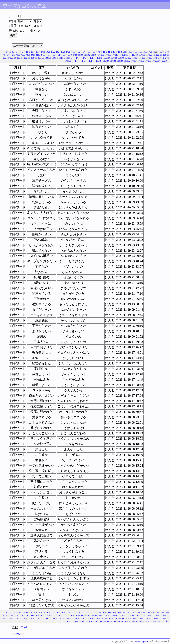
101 (85, 55)
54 (134, 52)
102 (89, 55)
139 (50, 58)
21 (52, 52)
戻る (18, 634)
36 (89, 52)
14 (34, 52)
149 (85, 58)
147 (78, 58)
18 (44, 52)
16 (39, 52)
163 (133, 58)
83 (39, 55)
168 (151, 58)
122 (158, 55)
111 (120, 55)
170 (158, 58)
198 (150, 61)
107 (106, 55)
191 (125, 61)
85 (44, 55)
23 (57, 52)
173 (168, 58)
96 (71, 55)
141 (57, 58)
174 (66, 61)
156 (109, 58)
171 (161, 58)
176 (73, 61)
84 (42, 55)
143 (64, 58)
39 (97, 52)
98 (76, 55)
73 (14, 55)
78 (27, 55)
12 (29, 52)
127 (8, 58)
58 (144, 52)
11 (27, 52)
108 (110, 55)
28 (69, 52)
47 (116, 52)
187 (111, 61)
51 (126, 52)
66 (163, 52)
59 (146, 52)
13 (32, 52)
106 (103, 55)
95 (69, 55)
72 (12, 55)
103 (92, 55)
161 (126, 58)
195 (139, 61)
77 (24, 55)
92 (61, 55)
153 (98, 58)
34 (84, 52)
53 (131, 52)
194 (136, 61)
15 (37, 52)
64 (158, 52)
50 (124, 52)
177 (77, 61)
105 (99, 55)
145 (71, 58)
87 (49, 55)
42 (104, 52)
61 (151, 52)
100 (82, 55)
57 (141, 52)
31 (77, 52)
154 (102, 58)
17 (42, 52)
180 (87, 61)
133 (29, 58)
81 (34, 55)
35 (87, 52)
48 (119, 52)
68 (168, 52)
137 (43, 58)
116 (137, 55)
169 (154, 58)
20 (49, 52)
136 (39, 58)
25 (62, 52)
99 (79, 55)
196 (143, 61)
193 (132, 61)
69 (4, 55)
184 (101, 61)
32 (79, 52)
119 (147, 55)
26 (64, 52)
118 (144, 55)
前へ (8, 52)
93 (64, 55)
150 (88, 58)
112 (123, 55)
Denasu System (141, 641)
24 (59, 52)
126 (5, 58)
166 (144, 58)
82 (37, 55)
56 (139, 52)
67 (166, 52)
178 (80, 61)
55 (136, 52)
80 (32, 55)
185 (104, 61)
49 (121, 52)
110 (116, 55)
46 (114, 52)
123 (161, 55)
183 (97, 61)
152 (95, 58)
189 (118, 61)
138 (46, 58)
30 (74, 52)
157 (112, 58)
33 (82, 52)
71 (9, 55)
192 (129, 61)
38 (94, 52)
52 (129, 52)
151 (91, 58)
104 (96, 55)
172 (165, 58)
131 (22, 58)
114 (130, 55)
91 (59, 55)
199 (153, 61)
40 (99, 52)
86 (46, 55)
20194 (23, 627)
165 (140, 58)
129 (15, 58)
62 (154, 52)
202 (164, 61)
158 (116, 58)
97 (74, 55)
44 (109, 52)
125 (168, 55)
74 (17, 55)
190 (122, 61)
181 (90, 61)
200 (157, 61)
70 (7, 55)
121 (154, 55)
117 (140, 55)
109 (113, 55)
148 (81, 58)
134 (32, 58)
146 (74, 58)
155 (105, 58)
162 (130, 58)
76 (22, 55)
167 (147, 58)
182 (94, 61)
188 (115, 61)
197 (146, 61)
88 (51, 55)
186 (108, 61)
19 (47, 52)
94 (66, 55)
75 (19, 55)
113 (127, 55)
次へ (167, 61)
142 (60, 58)
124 (165, 55)
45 (111, 52)
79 (29, 55)
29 (72, 52)
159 (119, 58)
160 (123, 58)
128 (12, 58)
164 (137, 58)
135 (36, 58)
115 (134, 55)
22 (54, 52)
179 (84, 61)
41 (101, 52)
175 (70, 61)
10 (24, 52)
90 (56, 55)
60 (149, 52)
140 (53, 58)
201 (160, 61)
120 (151, 55)
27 (67, 52)
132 (26, 58)
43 (106, 52)
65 (161, 52)
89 (54, 55)
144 (67, 58)
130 (19, 58)
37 (92, 52)
